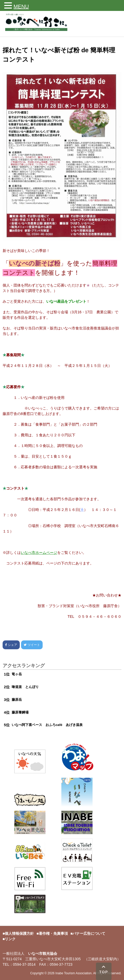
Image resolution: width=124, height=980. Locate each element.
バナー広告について (89, 933)
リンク (10, 939)
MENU (21, 7)
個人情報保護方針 (19, 933)
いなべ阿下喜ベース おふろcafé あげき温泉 (47, 725)
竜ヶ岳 (17, 674)
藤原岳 (17, 700)
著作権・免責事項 (53, 933)
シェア (11, 645)
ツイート (32, 645)
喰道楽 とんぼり (25, 687)
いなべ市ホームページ (39, 553)
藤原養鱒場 (20, 712)
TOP (104, 969)
